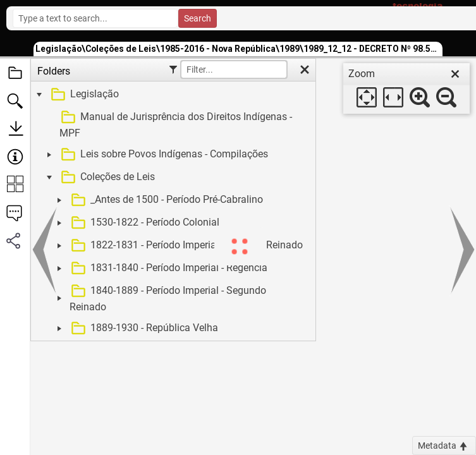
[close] (455, 74)
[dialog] (406, 88)
